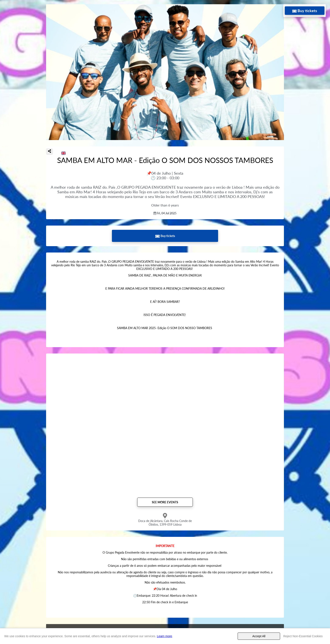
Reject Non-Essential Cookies (303, 636)
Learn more (165, 636)
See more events (165, 502)
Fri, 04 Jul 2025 (165, 213)
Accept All (259, 636)
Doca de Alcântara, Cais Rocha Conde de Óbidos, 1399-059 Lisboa (165, 523)
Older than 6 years (165, 205)
